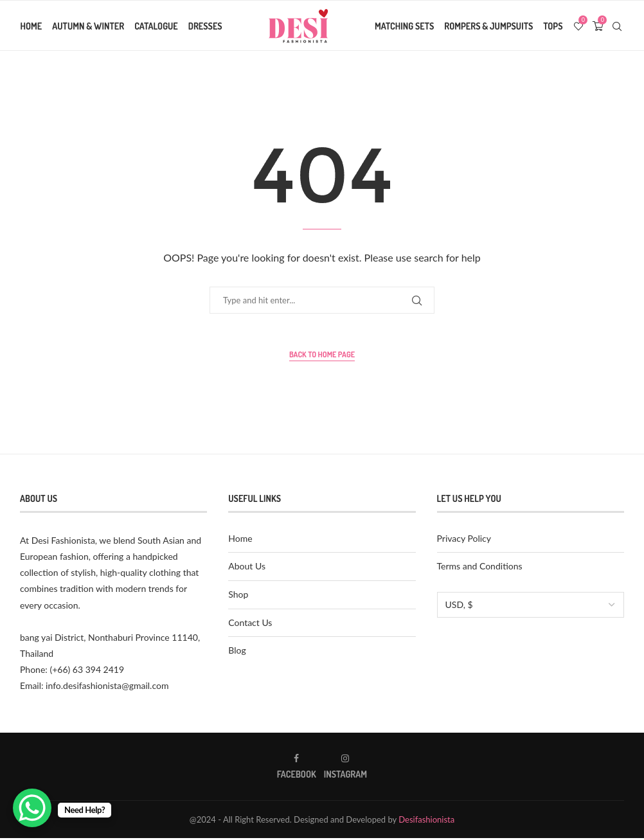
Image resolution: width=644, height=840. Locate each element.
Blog (237, 653)
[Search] (618, 26)
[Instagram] (345, 768)
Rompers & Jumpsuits (489, 26)
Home (31, 26)
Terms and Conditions (480, 568)
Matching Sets (405, 26)
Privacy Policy (464, 540)
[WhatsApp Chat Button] (32, 808)
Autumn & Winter (88, 26)
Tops (553, 26)
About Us (247, 568)
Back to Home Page (322, 357)
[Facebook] (297, 768)
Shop (238, 596)
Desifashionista (426, 821)
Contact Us (250, 624)
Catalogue (156, 26)
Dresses (205, 26)
